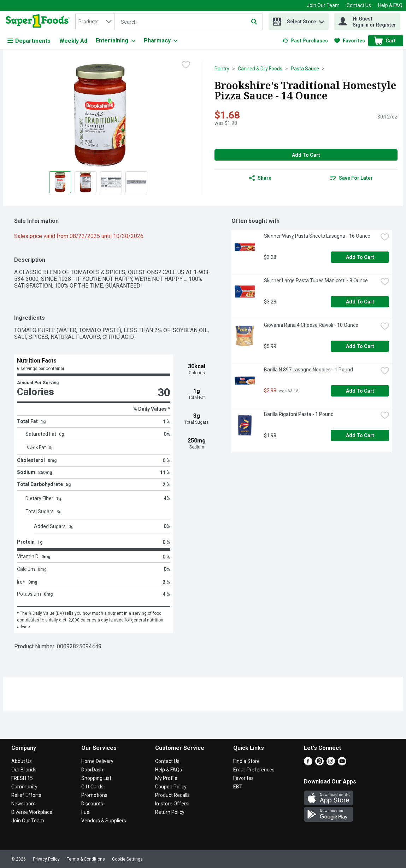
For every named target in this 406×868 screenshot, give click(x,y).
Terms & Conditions (86, 859)
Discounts (92, 804)
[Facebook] (308, 763)
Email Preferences (254, 770)
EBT (238, 787)
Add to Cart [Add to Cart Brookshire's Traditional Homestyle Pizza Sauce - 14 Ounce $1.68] (306, 155)
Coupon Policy (171, 787)
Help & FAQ (390, 5)
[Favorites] (350, 41)
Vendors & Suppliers (104, 821)
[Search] (189, 22)
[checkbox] (186, 65)
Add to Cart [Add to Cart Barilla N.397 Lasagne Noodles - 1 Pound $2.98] (360, 391)
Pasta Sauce (305, 69)
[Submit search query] (254, 22)
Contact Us (359, 5)
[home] (39, 22)
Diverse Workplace (32, 812)
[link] (305, 41)
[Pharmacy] (161, 41)
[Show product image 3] (111, 182)
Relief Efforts (26, 795)
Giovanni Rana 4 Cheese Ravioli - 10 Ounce (311, 325)
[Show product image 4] (136, 182)
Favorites (243, 778)
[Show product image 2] (86, 182)
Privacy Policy (46, 859)
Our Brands (24, 770)
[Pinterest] (319, 763)
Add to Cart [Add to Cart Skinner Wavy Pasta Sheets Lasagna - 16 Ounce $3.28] (360, 257)
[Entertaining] (116, 41)
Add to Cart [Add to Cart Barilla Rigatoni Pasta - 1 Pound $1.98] (360, 435)
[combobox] (95, 22)
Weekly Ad (73, 41)
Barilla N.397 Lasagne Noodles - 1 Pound (308, 370)
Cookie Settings (127, 859)
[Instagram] (331, 763)
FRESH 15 (22, 778)
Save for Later (352, 178)
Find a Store (246, 761)
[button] (322, 20)
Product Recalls (172, 795)
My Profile (166, 778)
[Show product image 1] (60, 182)
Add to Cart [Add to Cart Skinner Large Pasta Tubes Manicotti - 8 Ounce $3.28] (360, 302)
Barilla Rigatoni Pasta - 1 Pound (299, 414)
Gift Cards (92, 787)
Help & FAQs (169, 770)
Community (24, 787)
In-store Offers (172, 804)
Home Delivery (97, 761)
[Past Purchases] (305, 41)
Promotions (94, 795)
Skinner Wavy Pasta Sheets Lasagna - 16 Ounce (317, 236)
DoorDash (92, 770)
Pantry (222, 69)
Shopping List (96, 778)
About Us (22, 761)
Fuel (86, 812)
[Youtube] (342, 763)
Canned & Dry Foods (260, 69)
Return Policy (170, 812)
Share (260, 178)
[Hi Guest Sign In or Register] (367, 22)
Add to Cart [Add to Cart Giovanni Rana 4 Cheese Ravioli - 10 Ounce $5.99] (360, 346)
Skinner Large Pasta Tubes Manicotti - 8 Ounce (316, 280)
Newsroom (23, 804)
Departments (29, 41)
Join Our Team (323, 5)
